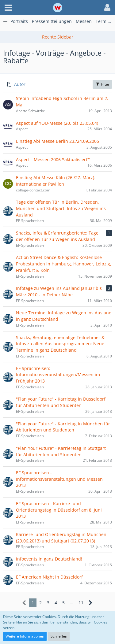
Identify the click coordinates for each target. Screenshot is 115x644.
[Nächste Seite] (91, 603)
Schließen (59, 636)
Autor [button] (20, 84)
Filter (102, 84)
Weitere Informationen (25, 636)
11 (81, 603)
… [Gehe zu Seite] (72, 603)
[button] (8, 8)
